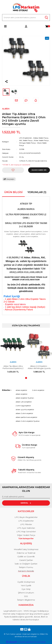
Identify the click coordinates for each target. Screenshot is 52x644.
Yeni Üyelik (26, 585)
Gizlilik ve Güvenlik (26, 557)
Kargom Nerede (26, 571)
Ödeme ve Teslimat (26, 553)
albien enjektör (22, 394)
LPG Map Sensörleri (26, 532)
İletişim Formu (26, 567)
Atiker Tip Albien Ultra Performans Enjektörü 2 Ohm (13, 368)
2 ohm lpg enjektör (23, 406)
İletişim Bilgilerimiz (26, 600)
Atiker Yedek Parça (41, 140)
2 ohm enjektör (38, 390)
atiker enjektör (21, 390)
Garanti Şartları (26, 560)
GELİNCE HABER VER (39, 170)
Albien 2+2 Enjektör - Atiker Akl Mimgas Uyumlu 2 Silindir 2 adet (39, 368)
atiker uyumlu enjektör (25, 409)
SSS (26, 596)
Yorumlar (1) (37, 192)
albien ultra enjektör (24, 402)
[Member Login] (26, 26)
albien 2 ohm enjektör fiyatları (28, 421)
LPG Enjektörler (26, 138)
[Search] (26, 18)
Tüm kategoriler (26, 539)
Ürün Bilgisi (13, 192)
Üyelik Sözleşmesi (26, 582)
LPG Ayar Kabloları (26, 528)
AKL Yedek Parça (26, 140)
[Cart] (47, 26)
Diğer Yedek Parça (26, 535)
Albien (6, 109)
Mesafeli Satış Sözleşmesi (26, 549)
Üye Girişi (26, 589)
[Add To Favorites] (13, 170)
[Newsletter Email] (26, 497)
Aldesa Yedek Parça (41, 138)
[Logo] (26, 8)
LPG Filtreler (26, 524)
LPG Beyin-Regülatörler (26, 517)
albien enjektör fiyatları (25, 398)
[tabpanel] (13, 354)
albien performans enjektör (26, 417)
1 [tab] (26, 378)
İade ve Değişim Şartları (26, 564)
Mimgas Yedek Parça (27, 143)
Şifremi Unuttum (26, 593)
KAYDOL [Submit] (26, 503)
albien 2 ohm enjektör (24, 413)
